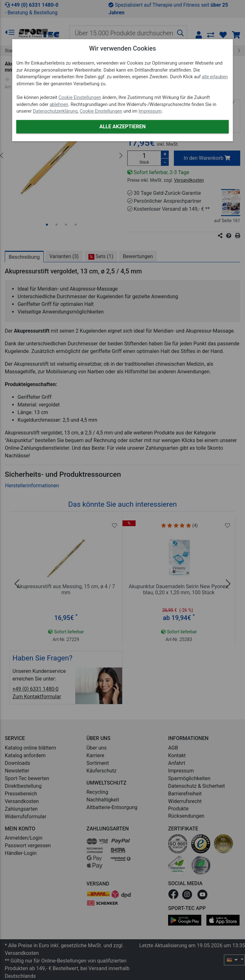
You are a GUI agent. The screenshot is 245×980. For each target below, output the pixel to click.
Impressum (150, 111)
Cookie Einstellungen (80, 98)
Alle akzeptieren (122, 127)
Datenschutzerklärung (55, 111)
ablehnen (59, 105)
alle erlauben (215, 77)
